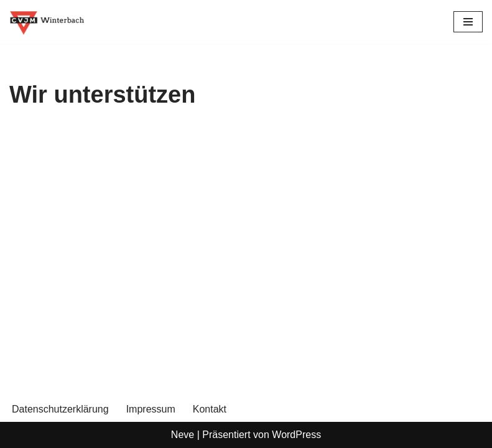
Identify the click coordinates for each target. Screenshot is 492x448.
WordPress (296, 435)
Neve (183, 435)
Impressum (151, 409)
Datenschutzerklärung (60, 409)
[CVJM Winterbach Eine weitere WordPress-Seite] (47, 22)
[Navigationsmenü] (468, 22)
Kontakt (210, 409)
